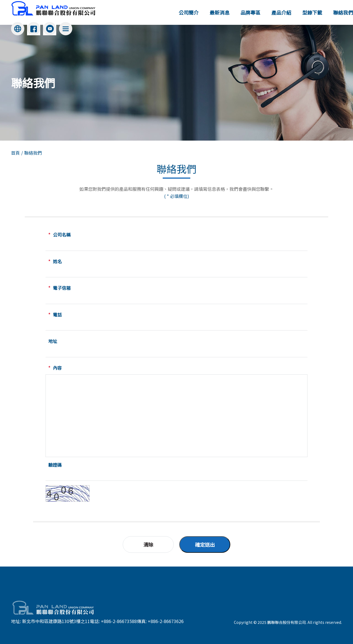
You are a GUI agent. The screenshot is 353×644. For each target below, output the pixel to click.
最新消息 (220, 12)
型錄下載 (312, 12)
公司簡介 (189, 12)
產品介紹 (281, 12)
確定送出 (205, 544)
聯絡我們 (343, 12)
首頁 (15, 153)
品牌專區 (250, 12)
